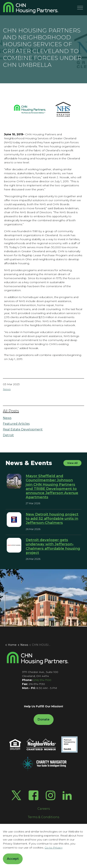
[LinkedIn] (67, 795)
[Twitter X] (16, 795)
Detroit (8, 435)
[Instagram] (51, 795)
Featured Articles (16, 424)
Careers (44, 809)
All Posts (11, 411)
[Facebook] (34, 795)
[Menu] (80, 8)
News (7, 389)
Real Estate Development (23, 429)
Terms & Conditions (43, 817)
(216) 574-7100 (42, 680)
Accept (13, 859)
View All (72, 463)
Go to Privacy (53, 848)
